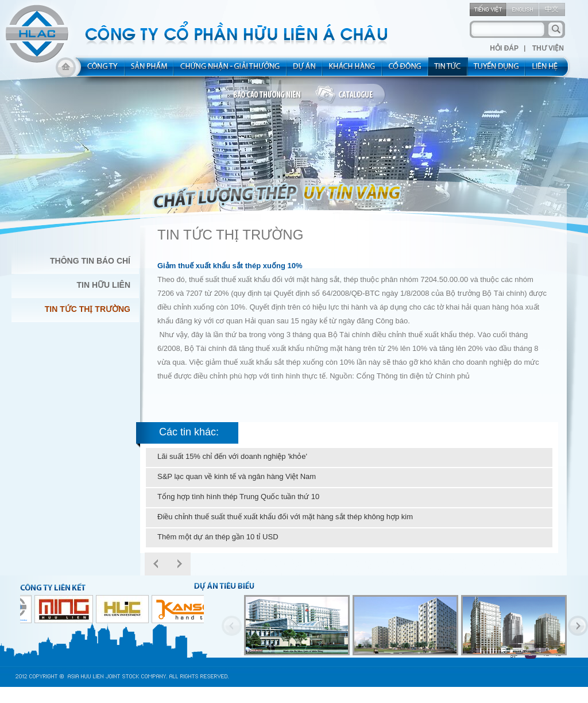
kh (353, 70)
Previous (232, 626)
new (448, 70)
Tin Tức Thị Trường (88, 309)
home (66, 70)
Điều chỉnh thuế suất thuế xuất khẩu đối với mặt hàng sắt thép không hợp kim (285, 517)
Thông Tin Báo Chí (90, 261)
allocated (231, 70)
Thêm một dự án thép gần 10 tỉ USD (218, 537)
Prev (156, 564)
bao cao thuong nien (269, 95)
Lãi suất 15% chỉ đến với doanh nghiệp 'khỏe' (232, 456)
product (150, 70)
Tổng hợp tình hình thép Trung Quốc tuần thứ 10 (238, 497)
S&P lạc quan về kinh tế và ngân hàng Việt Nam (237, 476)
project (305, 70)
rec (497, 70)
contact (549, 70)
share (405, 70)
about (99, 70)
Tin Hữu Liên (104, 285)
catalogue (351, 95)
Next (179, 564)
